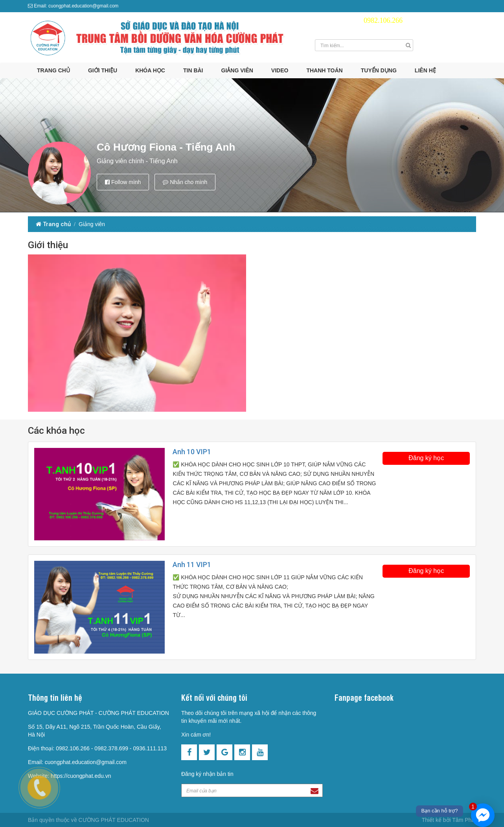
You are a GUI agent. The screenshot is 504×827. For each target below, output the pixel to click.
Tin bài (193, 70)
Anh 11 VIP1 (192, 565)
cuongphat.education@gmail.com (86, 762)
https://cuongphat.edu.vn (81, 776)
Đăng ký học (426, 458)
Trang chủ (53, 70)
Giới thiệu (103, 70)
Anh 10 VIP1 (192, 452)
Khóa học (150, 70)
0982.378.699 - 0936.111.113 (131, 748)
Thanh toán (324, 70)
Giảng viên (237, 70)
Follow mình (123, 182)
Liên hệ (425, 70)
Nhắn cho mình (185, 182)
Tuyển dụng (379, 70)
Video (280, 70)
